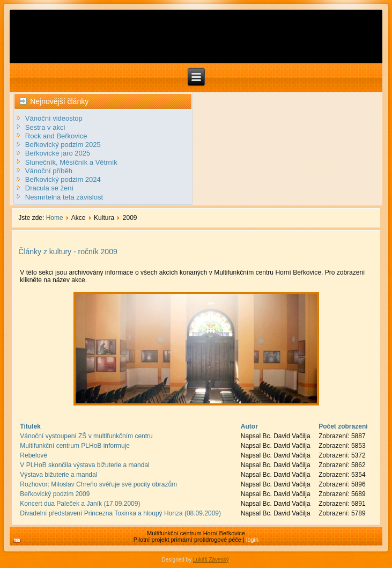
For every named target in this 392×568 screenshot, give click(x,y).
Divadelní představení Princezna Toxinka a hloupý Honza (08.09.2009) (120, 513)
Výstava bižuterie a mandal (58, 475)
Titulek (30, 426)
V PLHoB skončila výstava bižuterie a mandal (84, 465)
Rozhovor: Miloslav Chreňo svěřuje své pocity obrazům (98, 484)
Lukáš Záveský (211, 560)
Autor (249, 426)
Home (55, 218)
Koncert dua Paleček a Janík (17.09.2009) (80, 504)
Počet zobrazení (343, 426)
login (252, 540)
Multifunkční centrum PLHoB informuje (75, 446)
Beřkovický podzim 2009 (55, 494)
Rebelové (34, 455)
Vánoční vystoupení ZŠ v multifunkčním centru (86, 436)
